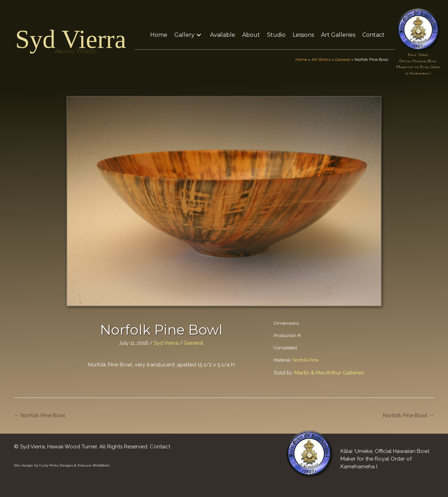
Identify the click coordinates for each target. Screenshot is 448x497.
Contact (160, 447)
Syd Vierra (71, 39)
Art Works (321, 59)
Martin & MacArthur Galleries (329, 373)
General (342, 59)
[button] (199, 35)
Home (301, 59)
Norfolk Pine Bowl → (408, 415)
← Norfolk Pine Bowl (40, 415)
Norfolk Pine (305, 360)
